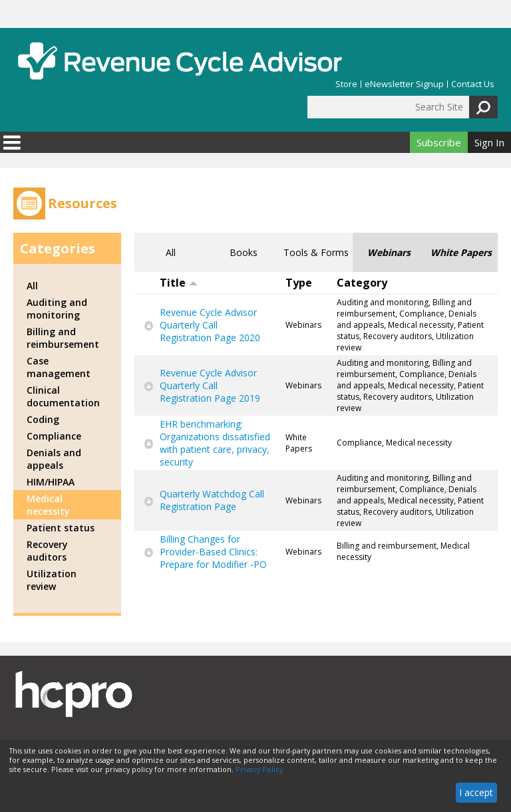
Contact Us (473, 84)
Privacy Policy (259, 769)
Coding (43, 419)
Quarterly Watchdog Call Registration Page (212, 500)
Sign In (489, 142)
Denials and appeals (54, 459)
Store (346, 84)
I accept (476, 792)
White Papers (461, 252)
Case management (59, 367)
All (171, 252)
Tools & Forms (316, 252)
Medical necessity (48, 505)
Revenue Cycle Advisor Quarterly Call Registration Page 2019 (210, 385)
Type (299, 283)
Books (244, 252)
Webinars (389, 252)
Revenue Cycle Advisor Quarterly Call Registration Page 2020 (210, 325)
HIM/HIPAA (51, 482)
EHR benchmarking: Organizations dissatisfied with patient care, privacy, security (215, 443)
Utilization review (52, 580)
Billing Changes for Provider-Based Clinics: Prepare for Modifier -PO (213, 552)
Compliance (54, 436)
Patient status (61, 528)
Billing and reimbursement (63, 338)
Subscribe (439, 142)
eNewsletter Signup (404, 84)
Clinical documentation (63, 396)
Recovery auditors (47, 551)
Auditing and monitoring (57, 309)
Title (179, 283)
